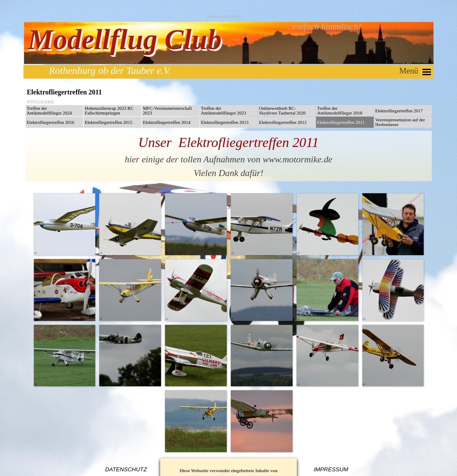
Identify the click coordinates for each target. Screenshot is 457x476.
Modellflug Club (125, 40)
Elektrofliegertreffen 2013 (225, 122)
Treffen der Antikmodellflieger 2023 (224, 111)
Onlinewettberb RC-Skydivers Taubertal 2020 (283, 111)
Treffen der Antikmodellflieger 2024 (50, 111)
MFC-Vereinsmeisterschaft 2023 (168, 111)
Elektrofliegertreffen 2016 (51, 122)
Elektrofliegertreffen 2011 (341, 122)
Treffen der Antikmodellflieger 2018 (340, 111)
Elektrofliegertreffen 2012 (283, 122)
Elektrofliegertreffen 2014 (167, 122)
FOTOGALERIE (41, 102)
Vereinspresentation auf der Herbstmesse (400, 122)
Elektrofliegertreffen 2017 (399, 111)
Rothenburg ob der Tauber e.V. (110, 71)
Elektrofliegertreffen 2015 (109, 122)
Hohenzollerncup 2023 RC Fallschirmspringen (109, 111)
